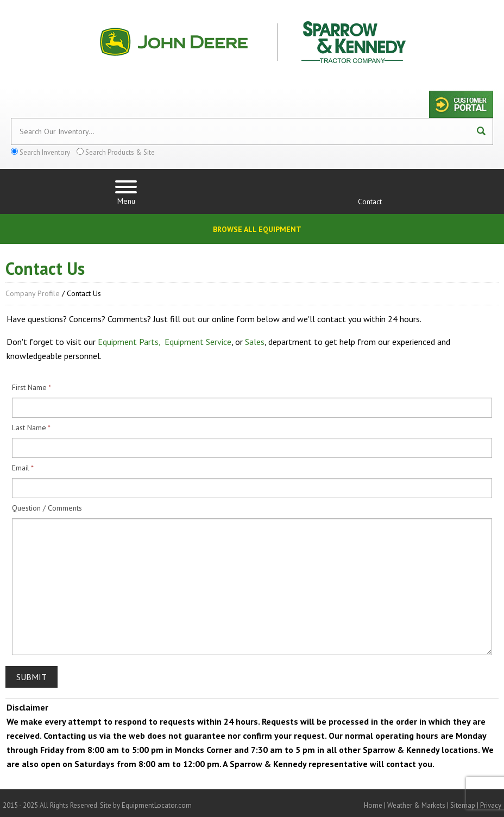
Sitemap (463, 805)
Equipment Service (198, 342)
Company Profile (33, 293)
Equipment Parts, (129, 342)
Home (373, 805)
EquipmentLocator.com (157, 805)
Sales (255, 342)
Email (21, 468)
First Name (29, 387)
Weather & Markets (416, 805)
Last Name (29, 428)
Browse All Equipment (257, 229)
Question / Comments (47, 508)
